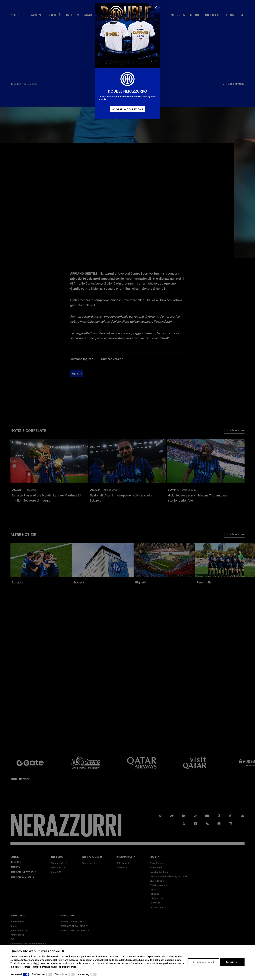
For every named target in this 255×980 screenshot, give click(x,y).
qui (37, 963)
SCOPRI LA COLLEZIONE (128, 109)
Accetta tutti (232, 962)
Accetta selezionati (203, 962)
